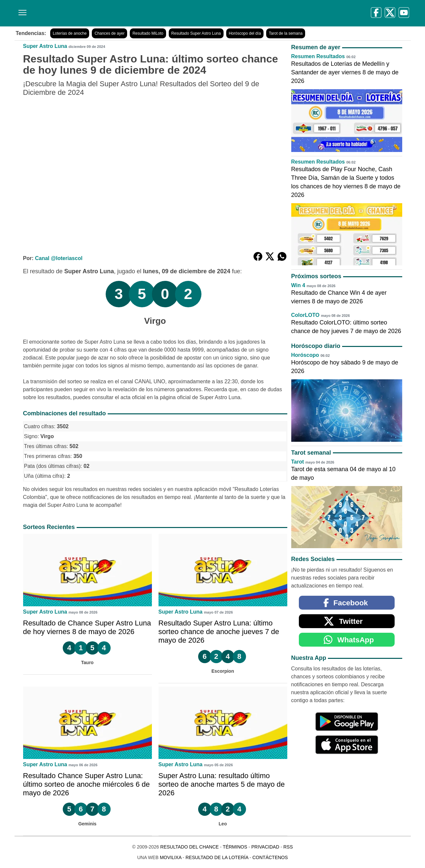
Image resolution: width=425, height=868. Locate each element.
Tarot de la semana (286, 33)
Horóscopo (305, 355)
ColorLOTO (305, 315)
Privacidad (265, 847)
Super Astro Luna (45, 46)
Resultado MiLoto (148, 33)
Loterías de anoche (70, 33)
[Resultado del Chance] (110, 13)
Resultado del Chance (189, 847)
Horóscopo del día (245, 33)
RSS (288, 847)
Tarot (298, 462)
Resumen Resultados (318, 56)
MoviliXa (171, 857)
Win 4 (298, 285)
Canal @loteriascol (59, 258)
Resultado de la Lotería (217, 857)
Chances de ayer (109, 33)
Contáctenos (270, 857)
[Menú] (21, 10)
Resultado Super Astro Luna (196, 33)
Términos (235, 847)
